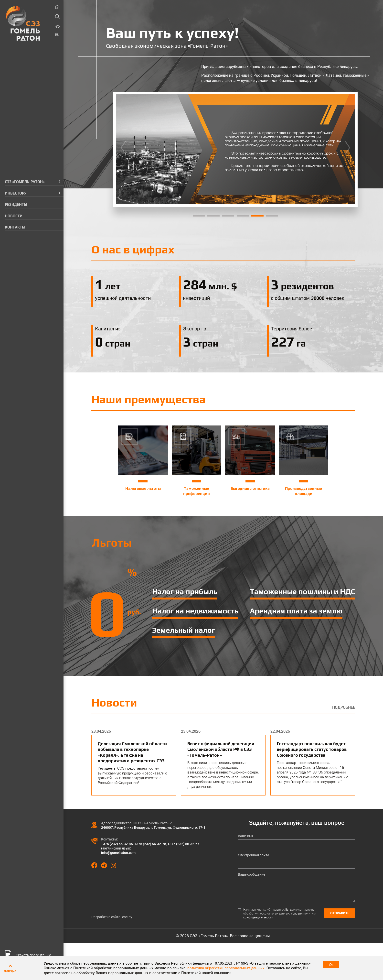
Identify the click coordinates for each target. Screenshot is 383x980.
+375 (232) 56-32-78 (150, 844)
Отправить (340, 913)
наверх (10, 970)
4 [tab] (243, 216)
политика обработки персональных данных (226, 968)
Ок (331, 964)
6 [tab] (272, 216)
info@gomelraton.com (118, 853)
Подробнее (344, 707)
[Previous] (123, 149)
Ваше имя (246, 836)
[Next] (347, 149)
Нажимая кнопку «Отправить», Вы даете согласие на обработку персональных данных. (280, 913)
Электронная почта (254, 855)
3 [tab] (228, 216)
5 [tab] (257, 216)
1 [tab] (199, 216)
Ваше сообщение (251, 874)
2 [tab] (213, 216)
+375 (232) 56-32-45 (117, 844)
